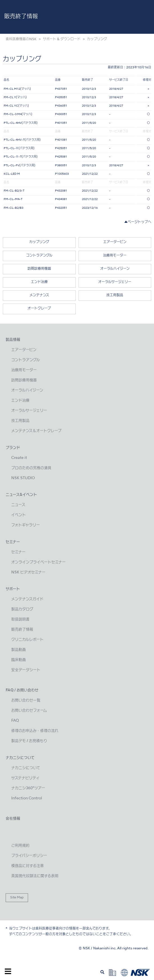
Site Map (17, 898)
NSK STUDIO (23, 478)
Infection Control (27, 798)
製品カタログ (22, 609)
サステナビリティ (25, 778)
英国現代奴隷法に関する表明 (35, 876)
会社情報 (13, 819)
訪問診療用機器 (39, 269)
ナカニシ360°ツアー (28, 788)
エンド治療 (39, 282)
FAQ (15, 721)
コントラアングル (39, 256)
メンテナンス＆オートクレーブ (36, 431)
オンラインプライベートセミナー (38, 562)
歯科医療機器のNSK (21, 39)
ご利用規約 (20, 846)
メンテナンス (39, 295)
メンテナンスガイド (27, 599)
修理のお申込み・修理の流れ (35, 731)
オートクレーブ (39, 309)
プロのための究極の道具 (31, 468)
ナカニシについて (26, 768)
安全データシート (26, 670)
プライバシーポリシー (29, 856)
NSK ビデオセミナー (28, 572)
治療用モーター (115, 256)
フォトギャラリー (26, 525)
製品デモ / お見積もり (29, 741)
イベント (19, 515)
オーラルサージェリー (115, 282)
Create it (19, 458)
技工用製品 (115, 295)
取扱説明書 (20, 619)
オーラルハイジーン (115, 269)
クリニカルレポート (27, 640)
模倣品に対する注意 (27, 866)
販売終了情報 (22, 630)
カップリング (39, 242)
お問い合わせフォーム (29, 711)
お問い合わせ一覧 (26, 700)
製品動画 (19, 650)
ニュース (18, 505)
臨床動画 (19, 660)
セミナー (18, 552)
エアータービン (115, 242)
